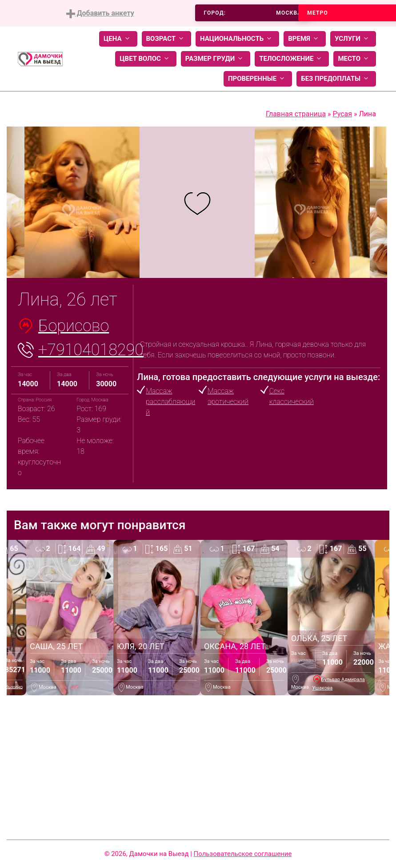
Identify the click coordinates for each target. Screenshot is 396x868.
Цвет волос (146, 59)
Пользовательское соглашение (243, 854)
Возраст (166, 39)
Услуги (353, 39)
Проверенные (258, 79)
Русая (343, 114)
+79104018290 (91, 350)
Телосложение (292, 59)
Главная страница (296, 114)
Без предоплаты (336, 79)
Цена (118, 39)
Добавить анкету (100, 14)
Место (355, 59)
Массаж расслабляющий (170, 402)
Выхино (14, 687)
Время (305, 39)
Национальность (237, 39)
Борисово (74, 326)
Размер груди (216, 59)
